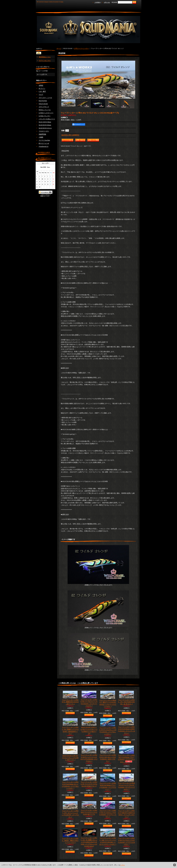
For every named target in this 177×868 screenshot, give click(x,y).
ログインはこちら (45, 61)
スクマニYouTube (44, 140)
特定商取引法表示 (44, 152)
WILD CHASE (43, 104)
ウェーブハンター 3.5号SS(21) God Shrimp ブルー (126, 759)
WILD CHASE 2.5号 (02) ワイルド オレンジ (70, 758)
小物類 (41, 137)
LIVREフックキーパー (46, 113)
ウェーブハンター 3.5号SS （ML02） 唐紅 (70, 841)
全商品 (41, 85)
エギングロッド (44, 107)
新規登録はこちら (45, 57)
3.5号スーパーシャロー (81, 48)
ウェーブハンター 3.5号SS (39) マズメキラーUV (89, 784)
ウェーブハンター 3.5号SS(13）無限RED (70, 702)
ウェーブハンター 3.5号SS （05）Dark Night (126, 702)
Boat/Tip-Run (43, 101)
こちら (123, 865)
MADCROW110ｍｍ (45, 128)
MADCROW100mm (45, 125)
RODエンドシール (45, 110)
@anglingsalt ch (44, 146)
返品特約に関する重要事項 (70, 135)
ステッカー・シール (45, 98)
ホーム (59, 48)
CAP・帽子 (42, 91)
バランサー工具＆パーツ (47, 119)
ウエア (41, 95)
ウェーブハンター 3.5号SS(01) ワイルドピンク (89, 812)
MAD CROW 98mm (45, 122)
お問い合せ (107, 2)
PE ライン (42, 88)
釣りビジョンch (44, 143)
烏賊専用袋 (42, 134)
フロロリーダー (44, 131)
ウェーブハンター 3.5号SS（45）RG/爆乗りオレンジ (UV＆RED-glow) (89, 842)
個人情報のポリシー (45, 158)
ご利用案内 (97, 2)
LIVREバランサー (45, 116)
